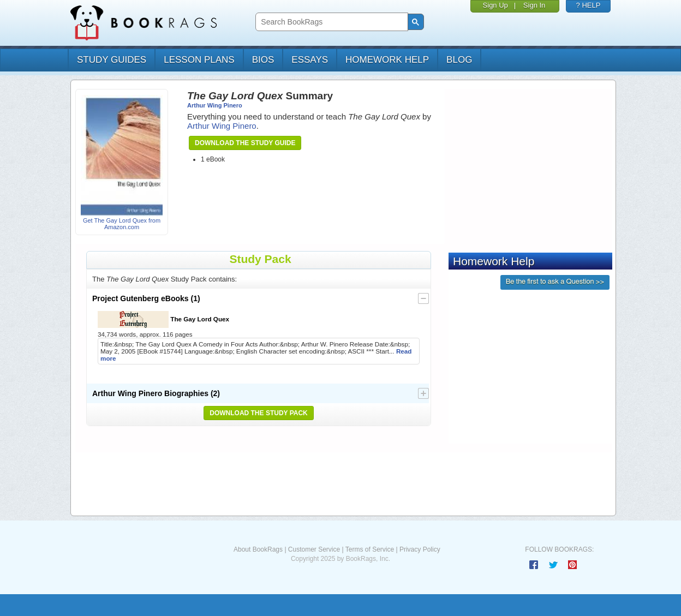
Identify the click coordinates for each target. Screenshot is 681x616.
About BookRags (258, 549)
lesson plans (199, 60)
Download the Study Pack (259, 413)
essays (310, 60)
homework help (387, 60)
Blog (459, 60)
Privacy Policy (420, 549)
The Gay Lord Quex (163, 319)
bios (263, 60)
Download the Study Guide (245, 143)
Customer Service (314, 549)
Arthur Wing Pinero (215, 105)
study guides (112, 60)
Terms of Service (370, 549)
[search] (330, 22)
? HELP (589, 5)
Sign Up (495, 5)
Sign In (534, 5)
